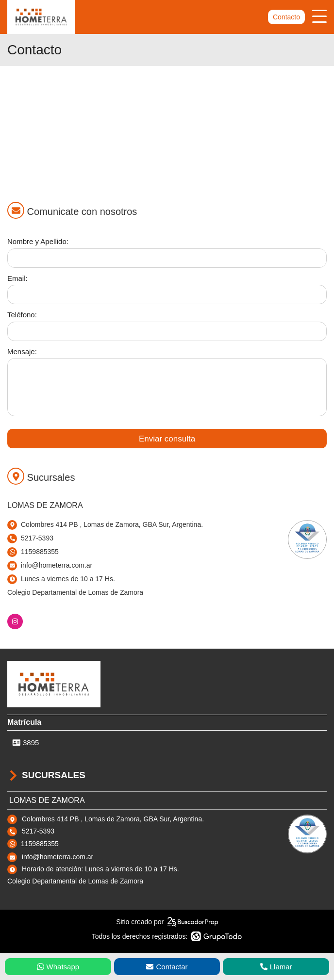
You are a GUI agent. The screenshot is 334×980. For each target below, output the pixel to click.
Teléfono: (22, 315)
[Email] (167, 294)
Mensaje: (22, 351)
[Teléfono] (167, 331)
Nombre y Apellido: (38, 241)
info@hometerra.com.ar (58, 857)
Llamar (276, 967)
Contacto (286, 17)
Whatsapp (58, 967)
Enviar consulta (167, 439)
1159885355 (40, 552)
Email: (17, 278)
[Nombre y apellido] (167, 258)
